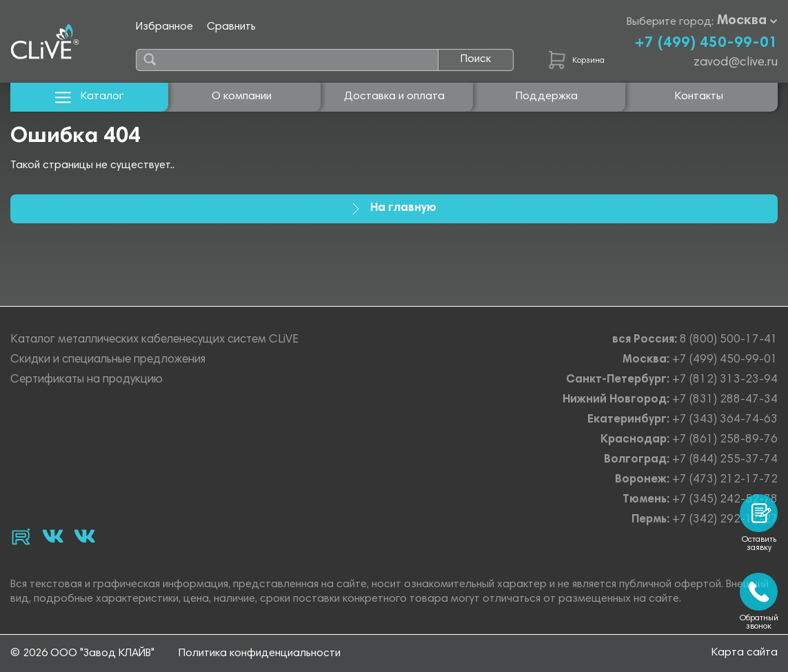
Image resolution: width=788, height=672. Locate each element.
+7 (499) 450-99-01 (706, 43)
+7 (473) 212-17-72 (725, 480)
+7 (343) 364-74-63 (725, 420)
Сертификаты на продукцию (87, 380)
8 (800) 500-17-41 (729, 340)
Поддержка (547, 96)
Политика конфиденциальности (260, 653)
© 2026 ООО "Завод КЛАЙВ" (82, 653)
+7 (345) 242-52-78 (725, 500)
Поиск (476, 59)
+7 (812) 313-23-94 (725, 380)
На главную (394, 208)
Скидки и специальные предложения (108, 360)
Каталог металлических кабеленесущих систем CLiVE (154, 340)
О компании (242, 96)
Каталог (89, 97)
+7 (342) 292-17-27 (725, 520)
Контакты (699, 96)
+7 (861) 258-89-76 (725, 440)
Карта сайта (745, 653)
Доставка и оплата (394, 96)
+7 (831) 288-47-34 (725, 400)
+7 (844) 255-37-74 (725, 460)
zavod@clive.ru (736, 63)
